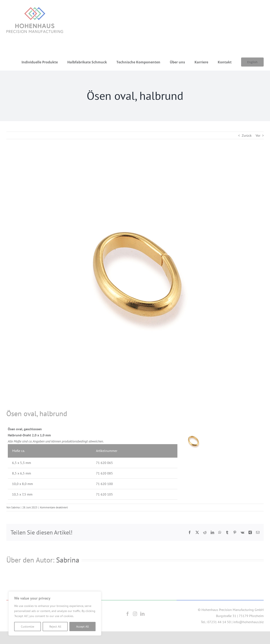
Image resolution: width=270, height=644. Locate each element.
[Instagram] (135, 614)
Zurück (247, 135)
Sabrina (15, 507)
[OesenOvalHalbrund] (135, 280)
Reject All (55, 627)
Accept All (82, 627)
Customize (28, 627)
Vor (258, 135)
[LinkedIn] (142, 614)
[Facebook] (128, 614)
